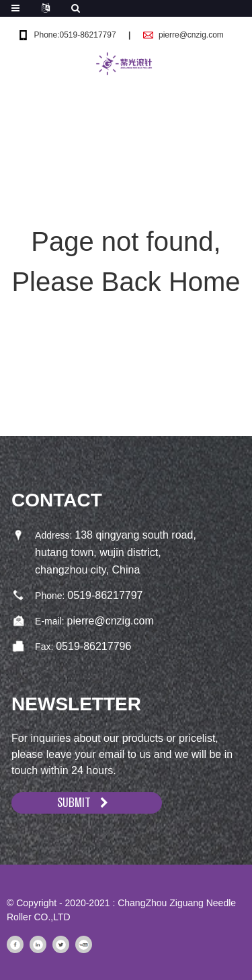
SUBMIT (74, 803)
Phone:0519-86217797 (75, 35)
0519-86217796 (93, 646)
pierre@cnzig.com (191, 35)
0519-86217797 (105, 595)
